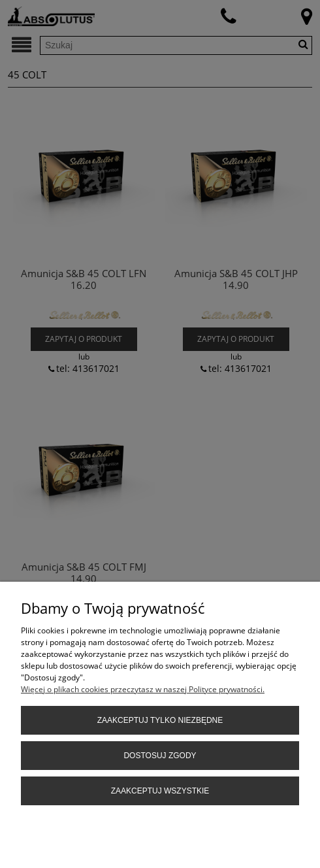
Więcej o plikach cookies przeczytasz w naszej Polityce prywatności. (143, 689)
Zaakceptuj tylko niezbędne (160, 720)
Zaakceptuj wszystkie (160, 791)
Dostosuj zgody (160, 756)
